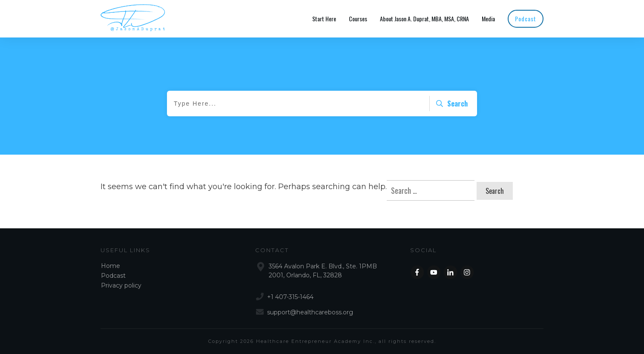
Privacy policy (121, 285)
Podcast (113, 276)
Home (111, 266)
